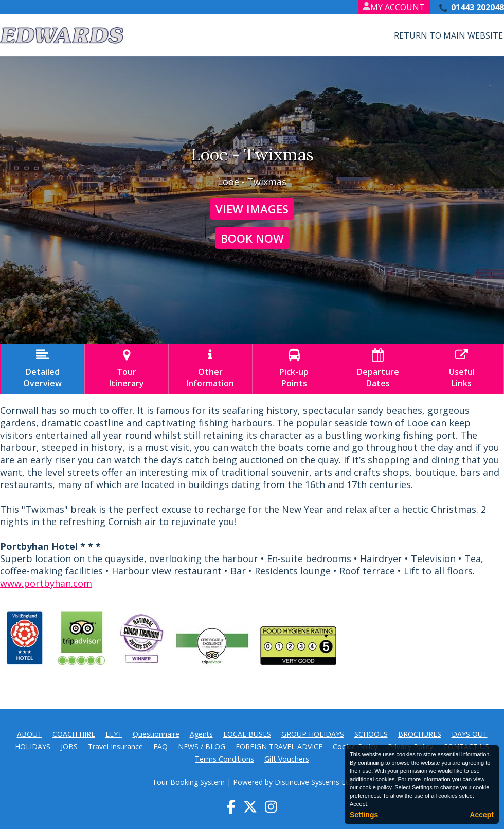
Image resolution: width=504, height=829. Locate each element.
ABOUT (30, 734)
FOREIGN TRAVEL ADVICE (279, 746)
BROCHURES (420, 734)
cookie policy (375, 787)
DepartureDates (378, 369)
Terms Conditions (224, 759)
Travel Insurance (115, 746)
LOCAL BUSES (247, 734)
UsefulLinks (462, 369)
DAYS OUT (470, 734)
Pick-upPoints (294, 369)
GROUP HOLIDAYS (313, 734)
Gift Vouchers (287, 759)
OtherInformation (210, 369)
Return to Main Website (448, 35)
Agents (201, 734)
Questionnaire (156, 734)
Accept (482, 815)
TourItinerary (127, 369)
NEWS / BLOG (202, 746)
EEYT (114, 734)
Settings (364, 815)
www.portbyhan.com (46, 583)
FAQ (160, 746)
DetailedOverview (43, 369)
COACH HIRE (74, 734)
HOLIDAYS (33, 746)
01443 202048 (478, 7)
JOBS (69, 746)
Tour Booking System (188, 782)
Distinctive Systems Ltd (313, 782)
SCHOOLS (371, 734)
